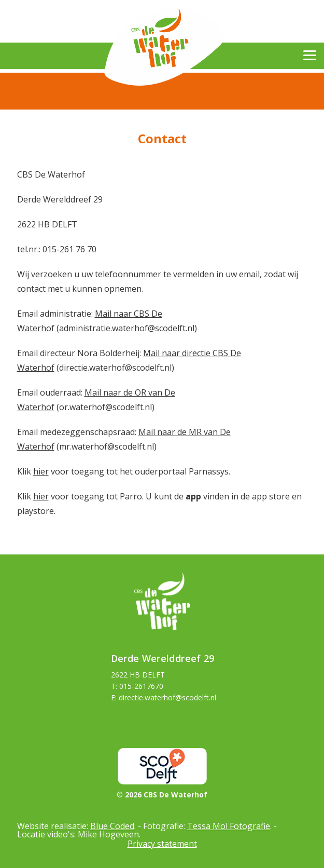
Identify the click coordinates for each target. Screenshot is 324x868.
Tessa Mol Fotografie (229, 826)
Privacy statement (162, 844)
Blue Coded (112, 826)
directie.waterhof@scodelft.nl (167, 697)
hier (41, 471)
